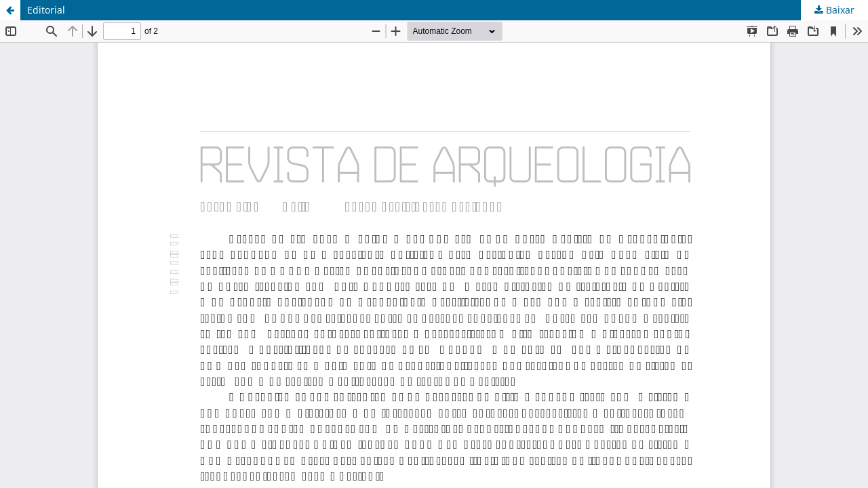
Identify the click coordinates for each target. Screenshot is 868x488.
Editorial (46, 10)
